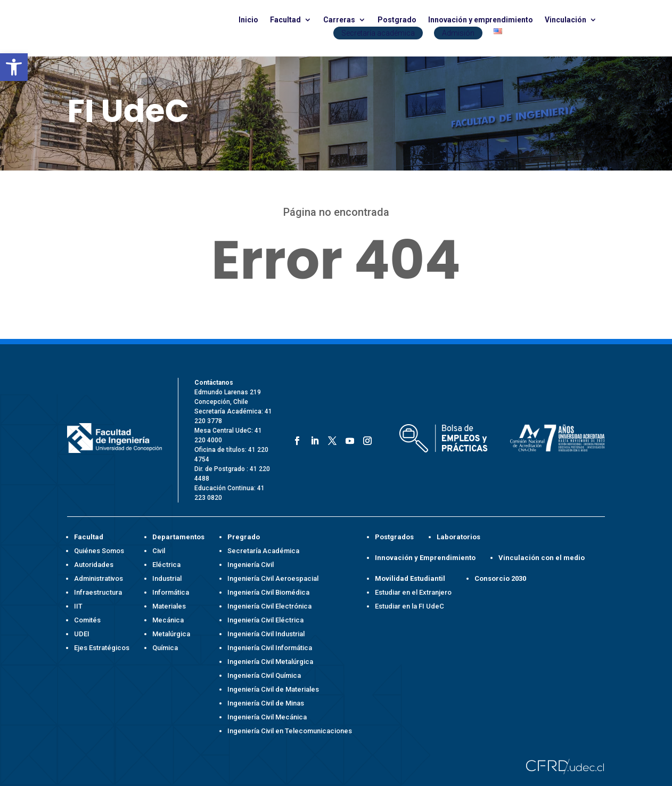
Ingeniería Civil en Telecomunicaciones (290, 731)
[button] (14, 67)
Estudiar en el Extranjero (413, 592)
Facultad (285, 20)
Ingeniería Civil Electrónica (269, 606)
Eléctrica (166, 565)
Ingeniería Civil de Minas (266, 703)
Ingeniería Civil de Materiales (273, 689)
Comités (87, 620)
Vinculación (566, 20)
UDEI (82, 634)
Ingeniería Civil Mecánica (267, 717)
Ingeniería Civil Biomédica (268, 592)
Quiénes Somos (99, 551)
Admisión (458, 33)
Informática (171, 592)
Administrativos (99, 578)
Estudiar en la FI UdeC (409, 606)
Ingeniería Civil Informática (270, 648)
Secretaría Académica (263, 551)
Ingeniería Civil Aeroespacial (273, 578)
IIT (78, 606)
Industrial (167, 578)
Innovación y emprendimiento (481, 20)
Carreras (339, 20)
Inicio (248, 20)
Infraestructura (98, 592)
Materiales (169, 606)
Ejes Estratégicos (102, 648)
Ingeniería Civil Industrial (266, 634)
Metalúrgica (171, 634)
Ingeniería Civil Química (264, 675)
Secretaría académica (378, 33)
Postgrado (397, 20)
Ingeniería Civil (251, 565)
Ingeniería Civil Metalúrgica (270, 662)
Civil (159, 551)
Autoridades (94, 565)
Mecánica (168, 620)
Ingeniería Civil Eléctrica (265, 620)
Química (165, 648)
